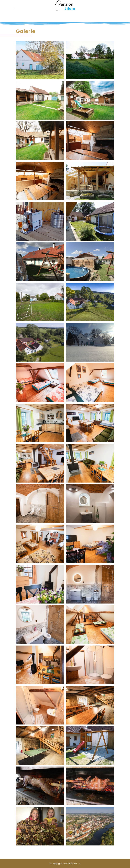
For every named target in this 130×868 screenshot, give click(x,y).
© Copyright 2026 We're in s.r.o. (65, 864)
